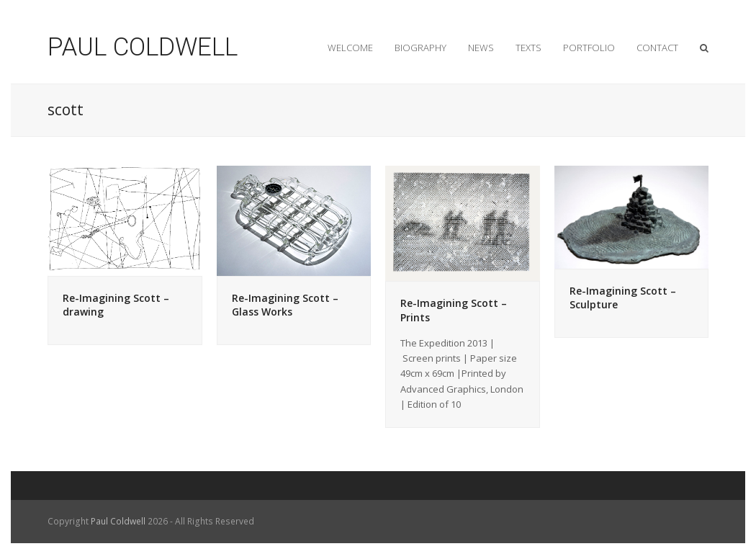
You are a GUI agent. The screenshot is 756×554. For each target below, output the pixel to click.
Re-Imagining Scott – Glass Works (285, 305)
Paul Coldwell (118, 521)
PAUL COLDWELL (143, 47)
